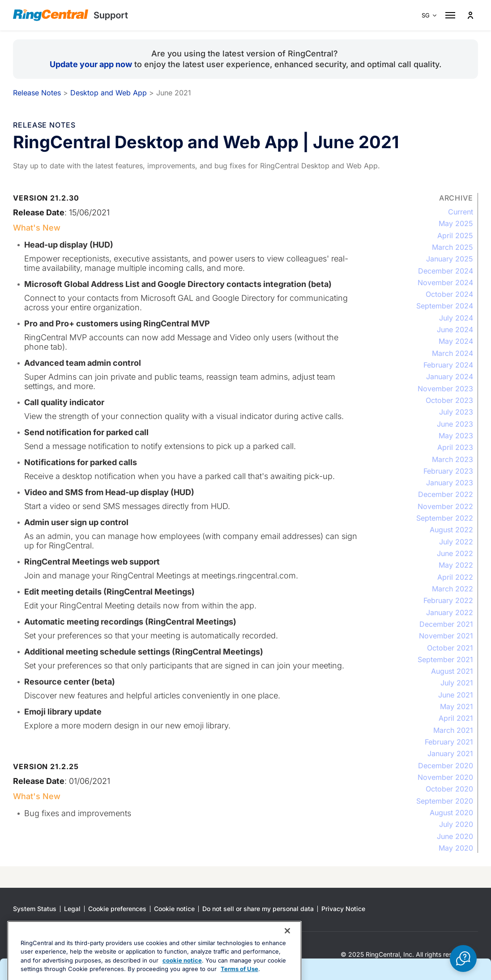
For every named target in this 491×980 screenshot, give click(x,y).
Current (461, 212)
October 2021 (450, 648)
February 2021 (449, 742)
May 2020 (456, 848)
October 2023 (449, 400)
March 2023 (453, 459)
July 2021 (457, 683)
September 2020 (445, 801)
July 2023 (456, 412)
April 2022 (455, 577)
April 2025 (455, 235)
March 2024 (453, 353)
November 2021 (446, 636)
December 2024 (446, 271)
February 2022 (448, 600)
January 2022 (450, 612)
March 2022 (453, 589)
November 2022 (445, 506)
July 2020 (456, 824)
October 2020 (449, 789)
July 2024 (456, 318)
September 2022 (445, 518)
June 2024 (455, 330)
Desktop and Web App (109, 93)
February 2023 (448, 471)
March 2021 (453, 730)
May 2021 (457, 706)
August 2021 (452, 671)
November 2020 (445, 777)
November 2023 (445, 389)
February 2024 (448, 365)
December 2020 (446, 766)
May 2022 (456, 565)
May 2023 (456, 436)
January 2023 (450, 483)
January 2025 (450, 259)
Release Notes (37, 93)
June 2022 (455, 553)
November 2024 (445, 282)
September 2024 (445, 306)
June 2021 (456, 695)
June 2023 (455, 424)
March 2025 (453, 247)
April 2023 (455, 447)
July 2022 (456, 542)
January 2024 (450, 377)
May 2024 (456, 341)
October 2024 (449, 294)
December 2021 (446, 624)
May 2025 (456, 223)
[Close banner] (287, 957)
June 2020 (455, 836)
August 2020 (451, 813)
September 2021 (445, 659)
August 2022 (451, 530)
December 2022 (446, 494)
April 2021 (456, 718)
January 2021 (450, 753)
